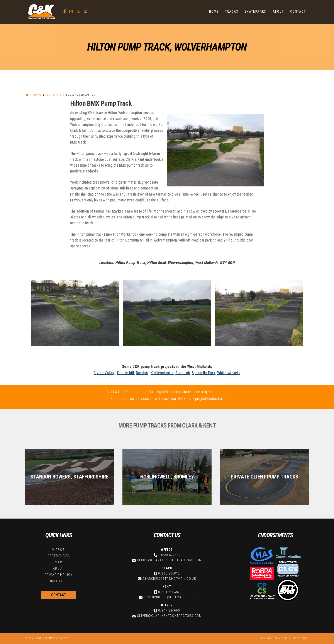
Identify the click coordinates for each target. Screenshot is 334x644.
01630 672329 (169, 555)
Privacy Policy (59, 575)
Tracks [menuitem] (232, 12)
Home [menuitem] (214, 12)
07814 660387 (169, 592)
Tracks (37, 95)
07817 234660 (169, 611)
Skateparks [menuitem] (256, 12)
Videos (58, 550)
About (59, 569)
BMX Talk (59, 581)
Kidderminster (162, 373)
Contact (59, 595)
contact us (215, 398)
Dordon (142, 373)
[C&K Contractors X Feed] (78, 11)
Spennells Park (204, 373)
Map (59, 562)
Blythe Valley (104, 373)
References (59, 556)
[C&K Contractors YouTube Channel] (85, 11)
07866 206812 (169, 574)
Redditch (183, 373)
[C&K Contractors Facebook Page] (65, 11)
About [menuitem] (278, 12)
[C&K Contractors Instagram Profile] (71, 11)
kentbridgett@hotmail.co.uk (169, 597)
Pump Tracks (53, 95)
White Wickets (229, 373)
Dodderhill (126, 373)
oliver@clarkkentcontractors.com (170, 616)
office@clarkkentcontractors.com (170, 560)
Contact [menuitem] (298, 12)
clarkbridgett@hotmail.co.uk (169, 579)
